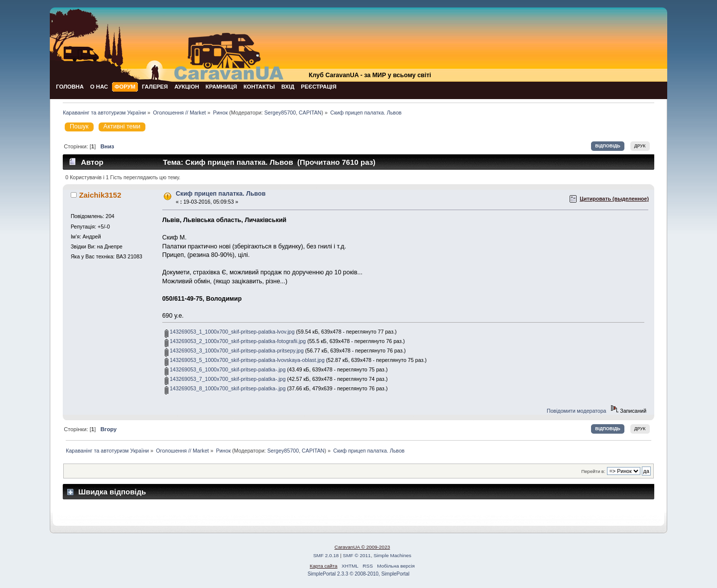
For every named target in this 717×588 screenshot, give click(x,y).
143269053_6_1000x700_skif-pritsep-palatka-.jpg (225, 369)
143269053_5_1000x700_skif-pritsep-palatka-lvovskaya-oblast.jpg (245, 360)
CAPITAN (310, 113)
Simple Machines (392, 555)
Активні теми (122, 126)
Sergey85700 (280, 113)
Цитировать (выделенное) (614, 199)
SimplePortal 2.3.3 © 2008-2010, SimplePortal (359, 574)
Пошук (79, 126)
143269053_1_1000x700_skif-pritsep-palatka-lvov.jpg (230, 332)
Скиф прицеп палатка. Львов (221, 194)
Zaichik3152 (100, 195)
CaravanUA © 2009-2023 (362, 547)
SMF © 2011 (357, 555)
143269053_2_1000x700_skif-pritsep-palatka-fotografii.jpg (235, 341)
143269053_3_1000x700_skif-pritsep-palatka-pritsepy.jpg (234, 351)
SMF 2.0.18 (326, 555)
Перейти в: (593, 471)
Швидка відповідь (112, 492)
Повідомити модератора (576, 411)
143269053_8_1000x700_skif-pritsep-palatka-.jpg (225, 388)
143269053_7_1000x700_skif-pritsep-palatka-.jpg (225, 379)
